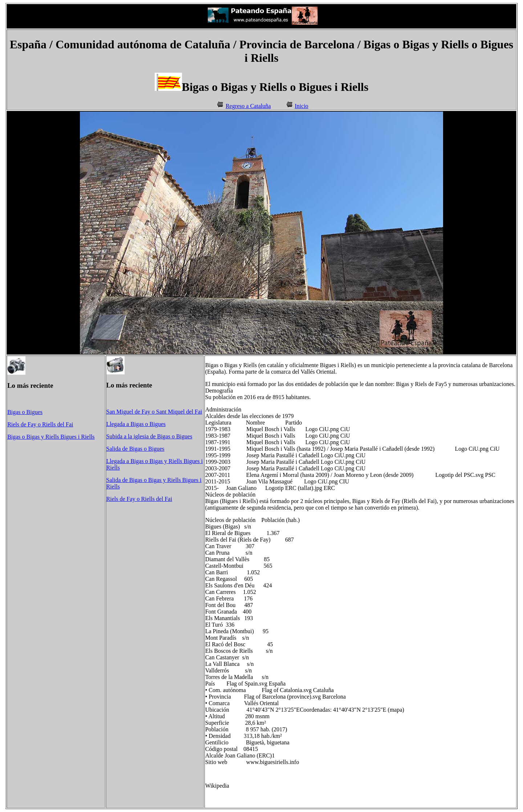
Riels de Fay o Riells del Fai (40, 424)
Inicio (302, 106)
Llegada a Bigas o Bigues (136, 424)
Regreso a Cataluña (248, 106)
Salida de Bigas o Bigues (135, 449)
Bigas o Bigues (25, 412)
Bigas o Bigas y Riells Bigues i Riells (51, 437)
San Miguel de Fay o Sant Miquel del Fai (154, 412)
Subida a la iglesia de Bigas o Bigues (149, 436)
